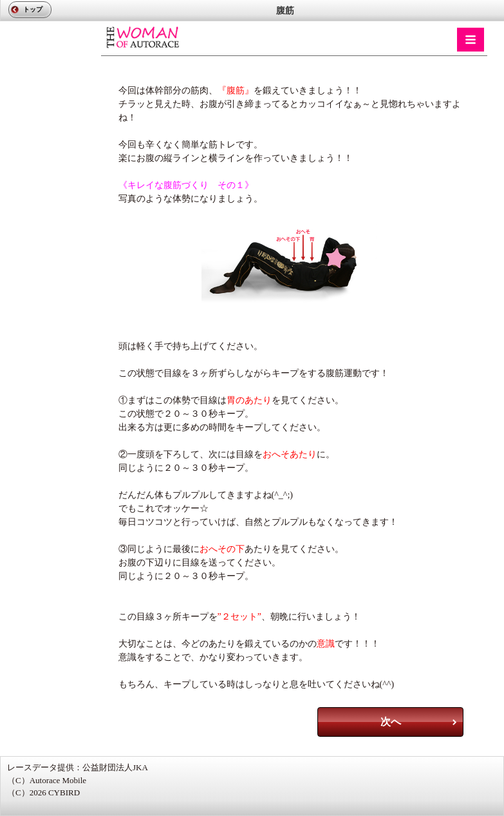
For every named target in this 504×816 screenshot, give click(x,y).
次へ (391, 722)
